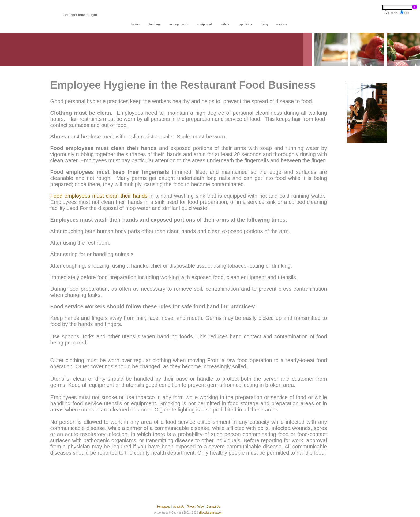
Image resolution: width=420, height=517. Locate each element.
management (178, 24)
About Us (179, 507)
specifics (245, 24)
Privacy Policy (195, 507)
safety (225, 24)
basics (136, 24)
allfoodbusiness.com (211, 513)
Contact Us (213, 507)
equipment (204, 24)
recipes (282, 24)
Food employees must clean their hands (99, 196)
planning (154, 24)
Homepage (164, 507)
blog (265, 24)
